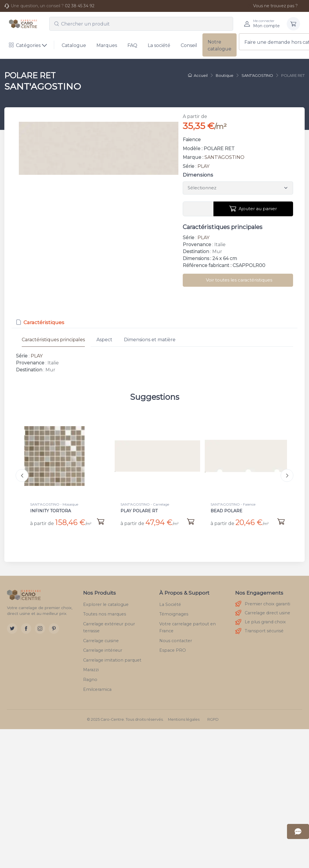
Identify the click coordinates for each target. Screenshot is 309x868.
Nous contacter (176, 639)
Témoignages (174, 613)
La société (159, 45)
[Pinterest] (54, 627)
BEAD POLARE (226, 511)
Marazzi (91, 669)
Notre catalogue (220, 45)
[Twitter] (12, 627)
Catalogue (74, 45)
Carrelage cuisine (101, 639)
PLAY (203, 166)
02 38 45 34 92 (80, 6)
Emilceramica (97, 688)
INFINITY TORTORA (51, 511)
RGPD (213, 718)
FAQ (132, 45)
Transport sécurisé (259, 630)
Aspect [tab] (104, 340)
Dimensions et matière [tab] (150, 340)
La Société (170, 603)
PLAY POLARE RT (139, 511)
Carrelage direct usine (263, 612)
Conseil (189, 45)
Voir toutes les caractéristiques (239, 280)
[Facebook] (26, 627)
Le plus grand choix (260, 621)
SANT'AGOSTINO (224, 157)
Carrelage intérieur (103, 649)
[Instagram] (40, 627)
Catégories (25, 45)
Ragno (90, 678)
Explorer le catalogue (106, 603)
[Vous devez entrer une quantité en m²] (198, 209)
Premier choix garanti (263, 603)
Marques (107, 45)
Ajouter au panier (253, 209)
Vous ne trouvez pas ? (272, 6)
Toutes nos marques (105, 613)
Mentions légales (184, 718)
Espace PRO (173, 649)
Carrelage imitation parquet (112, 659)
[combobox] (141, 24)
